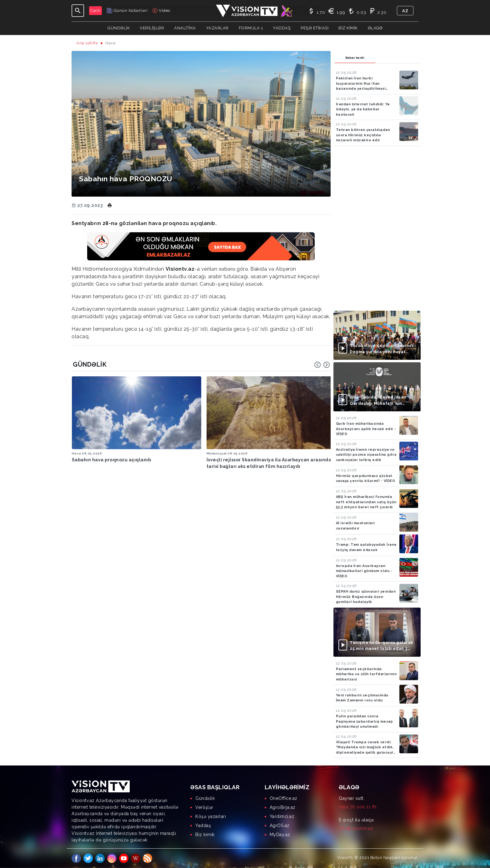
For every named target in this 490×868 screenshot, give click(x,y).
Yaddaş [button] (282, 28)
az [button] (405, 11)
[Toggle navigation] (78, 11)
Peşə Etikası (315, 28)
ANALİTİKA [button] (185, 28)
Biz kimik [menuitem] (205, 835)
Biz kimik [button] (348, 28)
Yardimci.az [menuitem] (282, 816)
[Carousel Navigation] (322, 365)
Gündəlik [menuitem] (205, 798)
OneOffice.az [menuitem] (284, 798)
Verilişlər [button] (152, 28)
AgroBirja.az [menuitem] (283, 807)
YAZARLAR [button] (217, 28)
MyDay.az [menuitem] (280, 835)
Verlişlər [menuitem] (204, 807)
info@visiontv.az (356, 828)
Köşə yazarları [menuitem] (211, 816)
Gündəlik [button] (119, 28)
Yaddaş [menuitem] (203, 825)
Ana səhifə (87, 43)
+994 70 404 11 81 (358, 807)
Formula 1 (251, 28)
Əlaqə (375, 28)
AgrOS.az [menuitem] (280, 825)
